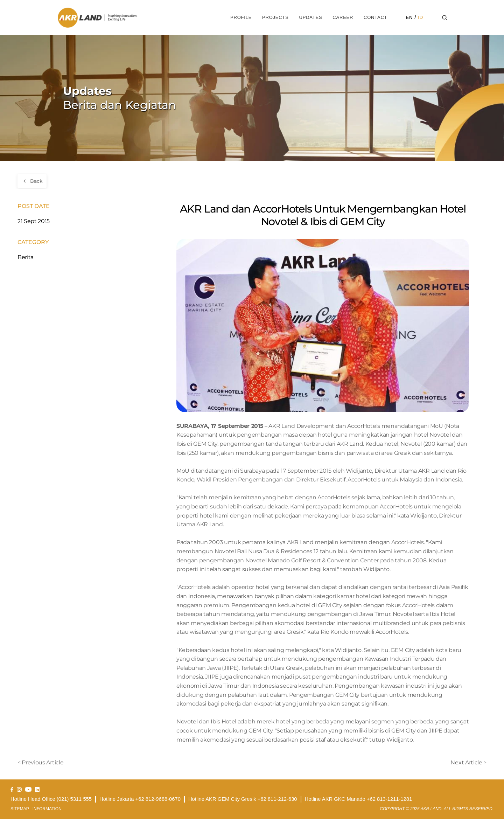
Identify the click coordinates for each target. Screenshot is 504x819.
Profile (241, 17)
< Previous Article (40, 762)
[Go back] (32, 181)
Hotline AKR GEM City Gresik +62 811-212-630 (243, 799)
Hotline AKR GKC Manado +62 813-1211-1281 (359, 799)
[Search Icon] (445, 18)
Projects (275, 17)
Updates (310, 17)
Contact (375, 17)
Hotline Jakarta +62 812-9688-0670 (140, 799)
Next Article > (468, 762)
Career (343, 17)
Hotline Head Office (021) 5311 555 (51, 799)
